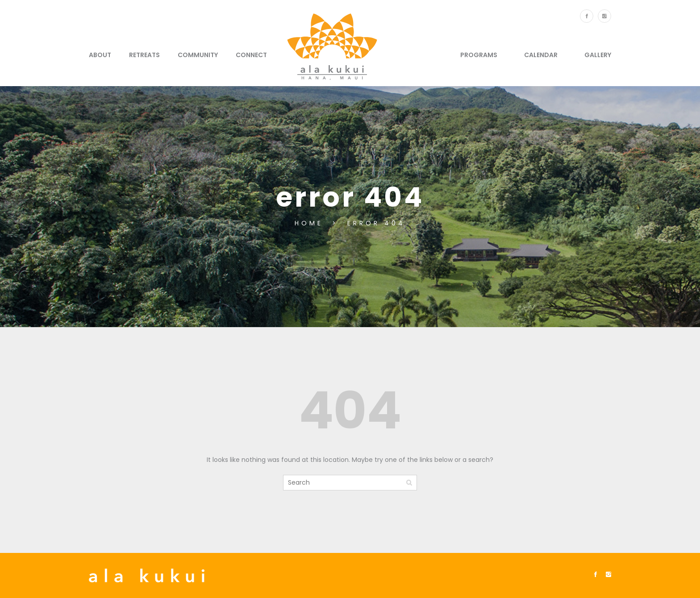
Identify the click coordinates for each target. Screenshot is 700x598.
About (100, 55)
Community (198, 55)
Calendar (541, 55)
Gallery (598, 55)
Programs (479, 55)
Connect (251, 55)
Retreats (144, 55)
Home (311, 223)
